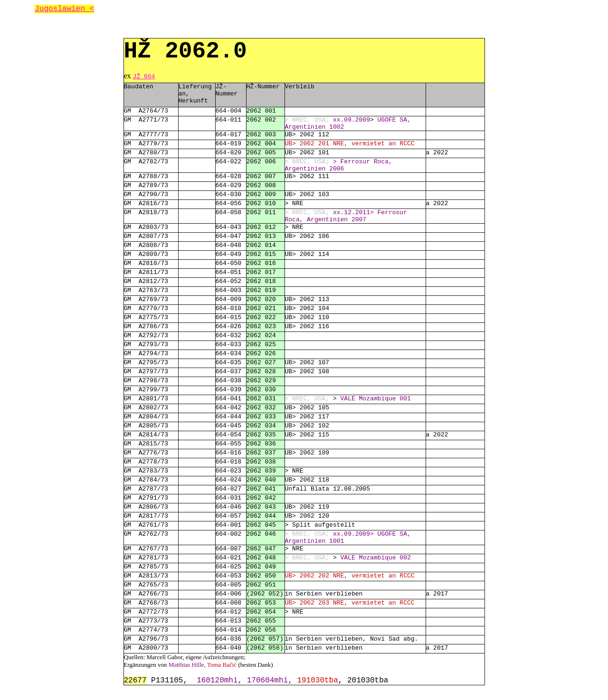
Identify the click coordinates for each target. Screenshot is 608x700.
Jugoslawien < (64, 9)
